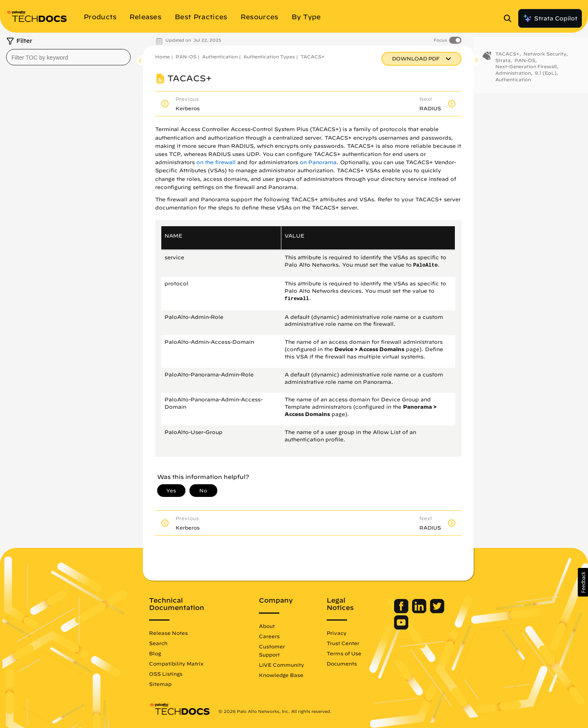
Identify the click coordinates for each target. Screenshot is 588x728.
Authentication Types (269, 57)
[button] (583, 582)
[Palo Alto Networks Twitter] (437, 611)
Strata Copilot (550, 18)
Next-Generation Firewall (526, 69)
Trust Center (343, 643)
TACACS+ (313, 57)
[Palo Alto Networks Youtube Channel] (401, 628)
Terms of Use (344, 653)
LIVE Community (282, 665)
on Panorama (318, 162)
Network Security (545, 56)
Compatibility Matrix (176, 663)
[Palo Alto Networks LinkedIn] (420, 611)
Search (158, 643)
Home (163, 57)
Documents (342, 663)
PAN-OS (186, 57)
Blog (155, 653)
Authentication (220, 57)
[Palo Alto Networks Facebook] (402, 611)
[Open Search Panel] (510, 18)
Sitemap (160, 684)
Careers (269, 636)
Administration (513, 75)
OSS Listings (166, 674)
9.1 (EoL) (546, 75)
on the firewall (216, 162)
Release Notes (168, 633)
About (267, 626)
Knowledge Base (281, 675)
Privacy (337, 633)
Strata (503, 63)
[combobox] (68, 57)
